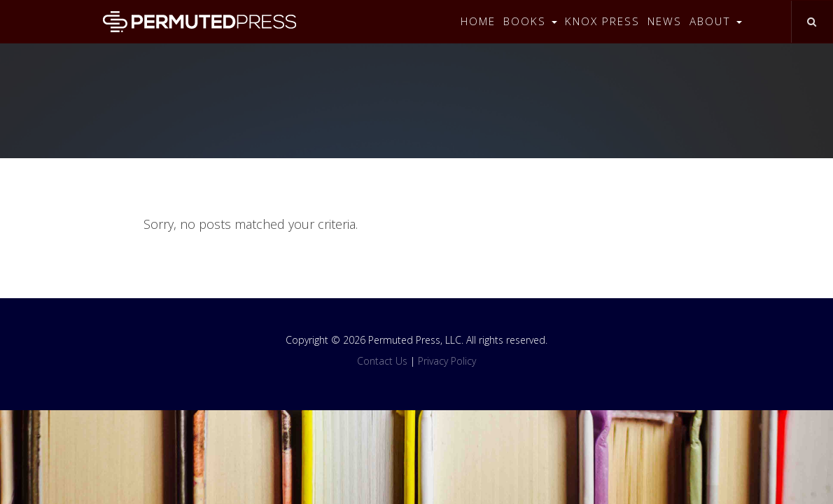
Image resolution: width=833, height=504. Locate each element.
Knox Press (602, 21)
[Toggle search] (812, 22)
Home (478, 21)
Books (530, 21)
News (665, 21)
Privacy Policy (447, 361)
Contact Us (382, 361)
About (716, 21)
